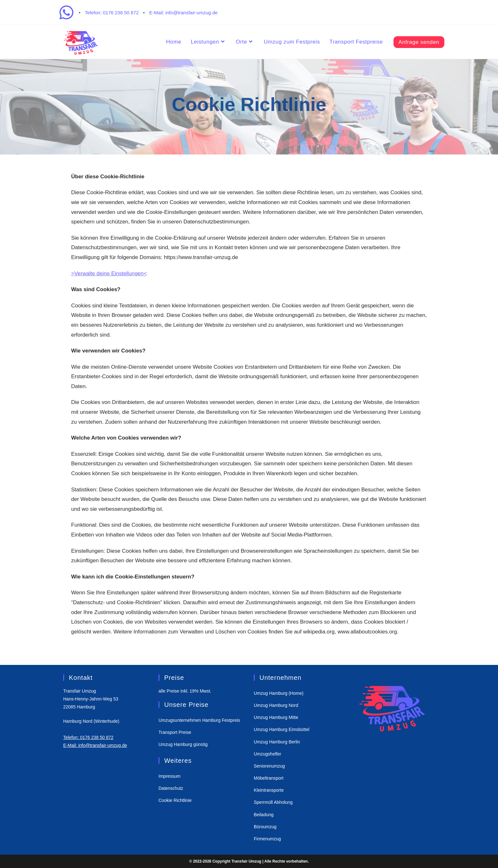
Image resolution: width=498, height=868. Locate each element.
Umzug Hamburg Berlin (277, 742)
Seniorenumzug (269, 766)
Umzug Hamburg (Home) (279, 693)
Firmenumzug (267, 839)
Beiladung (264, 815)
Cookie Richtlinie (175, 800)
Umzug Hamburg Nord (276, 705)
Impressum (169, 776)
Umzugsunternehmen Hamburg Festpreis (199, 720)
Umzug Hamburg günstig (183, 744)
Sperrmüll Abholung (273, 802)
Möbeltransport (269, 778)
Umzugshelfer (267, 754)
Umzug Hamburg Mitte (276, 717)
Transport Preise (175, 732)
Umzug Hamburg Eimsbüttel (282, 729)
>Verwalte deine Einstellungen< (109, 273)
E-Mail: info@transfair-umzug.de (183, 13)
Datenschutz (171, 788)
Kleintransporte (269, 790)
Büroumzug (265, 827)
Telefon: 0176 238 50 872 (112, 13)
